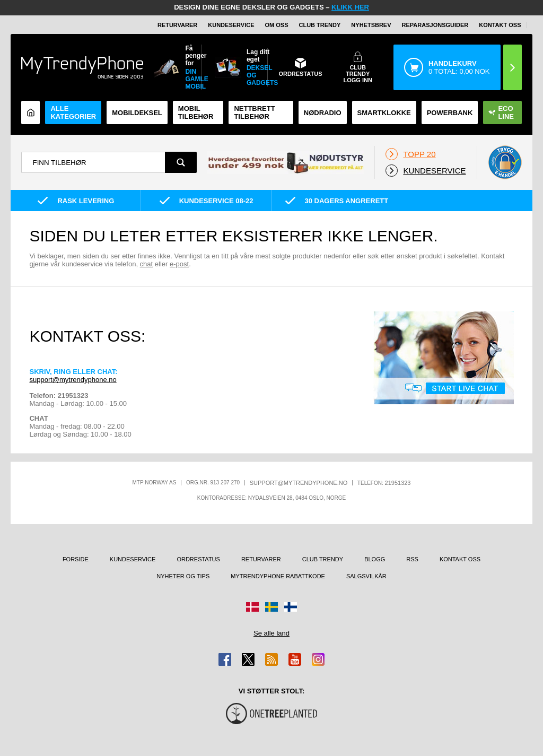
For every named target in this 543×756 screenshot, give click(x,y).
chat (147, 264)
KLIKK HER (350, 7)
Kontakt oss (500, 25)
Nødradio (323, 113)
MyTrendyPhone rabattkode (278, 576)
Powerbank (450, 113)
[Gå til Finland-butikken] (291, 607)
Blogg (375, 559)
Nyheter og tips (183, 576)
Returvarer (177, 25)
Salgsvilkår (366, 576)
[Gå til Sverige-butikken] (271, 607)
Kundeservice (231, 25)
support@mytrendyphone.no (73, 380)
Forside (76, 559)
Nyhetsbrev (371, 25)
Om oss (277, 25)
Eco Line (501, 112)
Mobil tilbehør (196, 112)
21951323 (398, 483)
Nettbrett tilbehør (254, 112)
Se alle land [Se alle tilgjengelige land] (271, 633)
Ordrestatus (198, 559)
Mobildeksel (137, 113)
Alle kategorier (73, 112)
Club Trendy (320, 25)
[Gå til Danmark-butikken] (252, 607)
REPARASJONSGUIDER (435, 25)
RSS (412, 559)
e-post (179, 264)
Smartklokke (384, 113)
